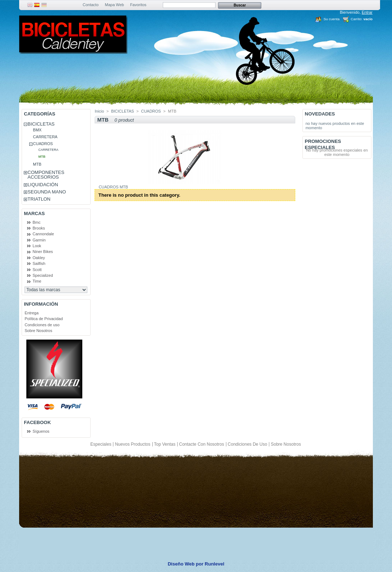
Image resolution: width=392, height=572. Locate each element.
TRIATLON (39, 199)
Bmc (36, 222)
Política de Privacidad (44, 319)
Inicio (99, 111)
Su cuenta (331, 19)
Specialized (43, 275)
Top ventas (165, 444)
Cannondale (43, 234)
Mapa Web (115, 5)
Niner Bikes (43, 252)
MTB (42, 157)
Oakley (39, 258)
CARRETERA (45, 137)
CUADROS (43, 144)
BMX (37, 130)
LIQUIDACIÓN (43, 185)
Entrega (32, 313)
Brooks (39, 228)
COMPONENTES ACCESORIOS (46, 175)
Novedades (320, 114)
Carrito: (357, 19)
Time (37, 281)
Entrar (367, 12)
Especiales (101, 444)
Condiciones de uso (42, 325)
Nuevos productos (132, 444)
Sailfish (39, 263)
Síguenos (41, 431)
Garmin (39, 240)
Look (37, 246)
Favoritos (138, 5)
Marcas (34, 213)
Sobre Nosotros (38, 331)
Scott (37, 270)
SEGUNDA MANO (47, 192)
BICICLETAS (41, 124)
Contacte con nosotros (202, 444)
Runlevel (214, 564)
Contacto (91, 5)
